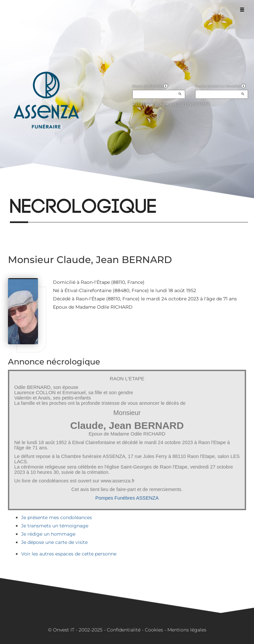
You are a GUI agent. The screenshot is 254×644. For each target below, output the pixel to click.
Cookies (154, 630)
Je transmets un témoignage (55, 526)
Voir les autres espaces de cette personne (69, 554)
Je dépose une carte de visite (54, 542)
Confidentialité (124, 630)
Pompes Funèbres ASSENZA (127, 498)
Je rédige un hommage (48, 534)
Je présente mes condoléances (57, 517)
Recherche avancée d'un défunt (171, 104)
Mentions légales (187, 630)
